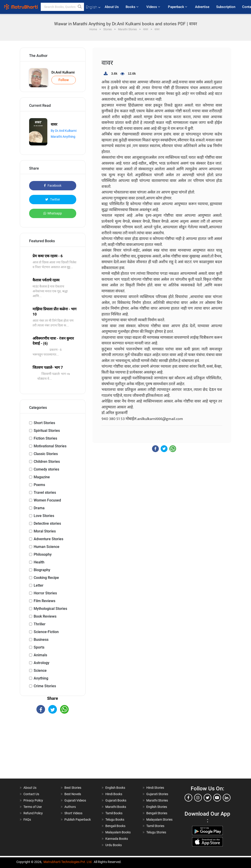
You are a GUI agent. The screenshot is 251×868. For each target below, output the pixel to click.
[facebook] (188, 798)
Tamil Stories (155, 826)
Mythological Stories (50, 609)
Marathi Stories (157, 800)
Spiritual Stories (47, 431)
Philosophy (43, 554)
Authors (70, 807)
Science (40, 671)
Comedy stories (46, 469)
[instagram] (198, 798)
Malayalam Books (118, 832)
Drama (39, 508)
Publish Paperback (78, 820)
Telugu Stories (156, 832)
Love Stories (44, 516)
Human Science (47, 547)
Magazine (42, 477)
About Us (112, 7)
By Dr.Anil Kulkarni (64, 131)
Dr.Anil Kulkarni (63, 72)
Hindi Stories (155, 788)
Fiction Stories (45, 438)
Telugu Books (115, 820)
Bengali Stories (157, 813)
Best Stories (73, 788)
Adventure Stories (48, 539)
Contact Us (31, 794)
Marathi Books (116, 807)
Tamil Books (114, 813)
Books (133, 7)
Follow (64, 80)
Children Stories (47, 462)
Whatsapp (53, 213)
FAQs (27, 820)
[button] (80, 7)
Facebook (53, 186)
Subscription (226, 7)
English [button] (93, 7)
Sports (39, 647)
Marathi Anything (63, 137)
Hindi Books (114, 794)
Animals (40, 655)
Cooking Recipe (46, 578)
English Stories (157, 807)
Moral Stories (45, 531)
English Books (115, 788)
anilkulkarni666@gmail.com (160, 419)
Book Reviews (45, 616)
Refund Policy (33, 813)
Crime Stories (45, 686)
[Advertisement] (53, 750)
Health (39, 562)
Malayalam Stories (159, 820)
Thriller (40, 624)
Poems (39, 485)
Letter (39, 585)
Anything (41, 678)
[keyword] (62, 7)
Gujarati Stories (157, 794)
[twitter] (208, 798)
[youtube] (217, 798)
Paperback (178, 7)
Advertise (202, 7)
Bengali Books (115, 826)
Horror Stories (45, 593)
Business (41, 640)
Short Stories (44, 423)
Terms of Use (33, 807)
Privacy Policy (33, 800)
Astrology (42, 663)
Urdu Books (114, 845)
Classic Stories (46, 454)
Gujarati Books (116, 800)
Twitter (53, 199)
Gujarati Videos (75, 800)
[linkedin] (227, 798)
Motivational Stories (50, 446)
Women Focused (47, 500)
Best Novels (73, 794)
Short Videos (73, 813)
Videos (154, 7)
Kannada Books (117, 839)
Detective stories (47, 523)
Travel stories (45, 493)
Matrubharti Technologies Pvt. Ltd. (68, 862)
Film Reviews (44, 601)
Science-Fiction (46, 632)
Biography (42, 570)
